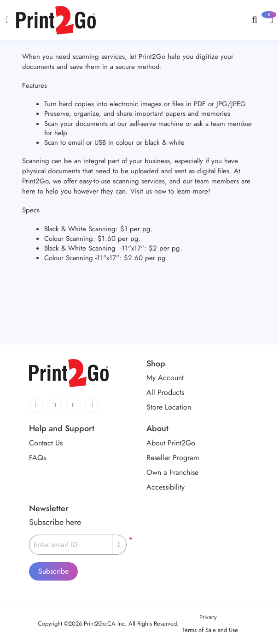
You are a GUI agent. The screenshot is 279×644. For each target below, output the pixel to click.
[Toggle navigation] (7, 20)
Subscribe (53, 571)
